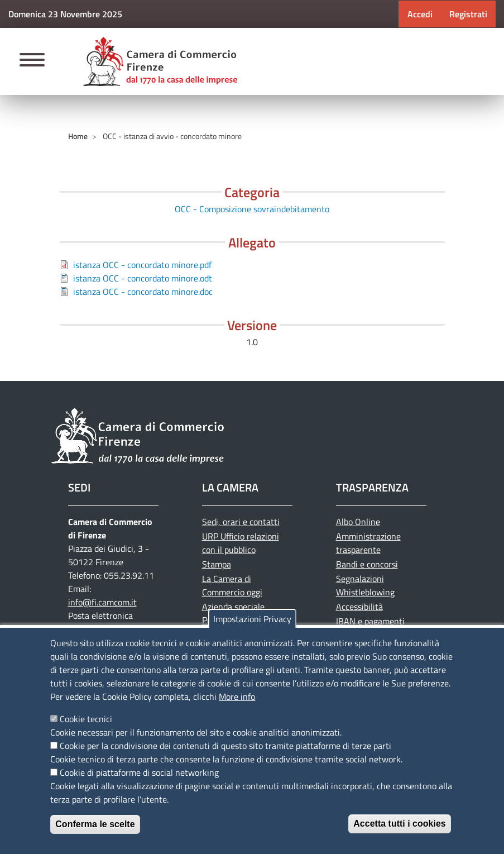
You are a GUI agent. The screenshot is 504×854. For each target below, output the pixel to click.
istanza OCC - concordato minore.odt (143, 278)
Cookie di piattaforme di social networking (139, 772)
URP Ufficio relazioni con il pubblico (241, 543)
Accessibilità (359, 607)
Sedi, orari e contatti (241, 522)
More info (237, 696)
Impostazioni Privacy (252, 619)
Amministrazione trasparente (368, 543)
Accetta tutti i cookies (399, 824)
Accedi (420, 14)
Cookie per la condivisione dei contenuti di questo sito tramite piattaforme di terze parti (225, 746)
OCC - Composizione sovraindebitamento (252, 209)
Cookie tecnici (86, 719)
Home (78, 136)
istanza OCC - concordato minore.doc (143, 292)
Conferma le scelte (95, 824)
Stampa (217, 564)
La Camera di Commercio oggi (232, 585)
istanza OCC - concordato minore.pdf (142, 265)
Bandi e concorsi (367, 564)
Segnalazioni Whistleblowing (365, 585)
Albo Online (358, 522)
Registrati (468, 14)
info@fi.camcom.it (102, 602)
